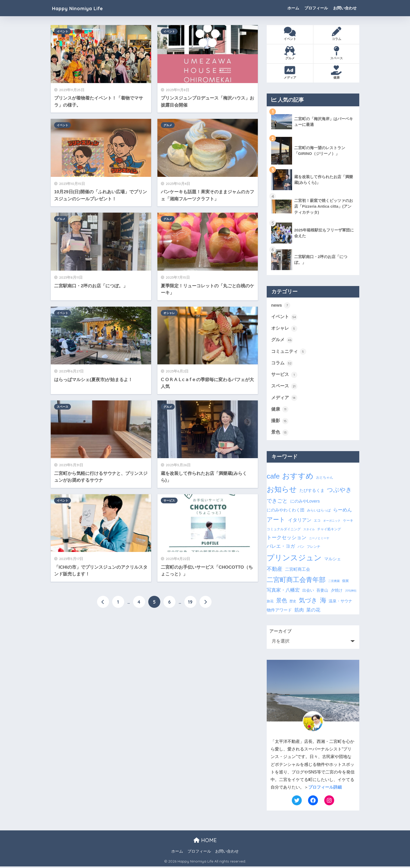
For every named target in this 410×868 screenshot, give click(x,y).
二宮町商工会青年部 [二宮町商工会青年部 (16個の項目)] (296, 581)
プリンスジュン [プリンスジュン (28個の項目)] (294, 559)
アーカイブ (280, 633)
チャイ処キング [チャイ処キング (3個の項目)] (329, 531)
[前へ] (103, 602)
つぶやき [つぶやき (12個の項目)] (339, 491)
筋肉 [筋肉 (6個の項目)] (299, 611)
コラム (282, 364)
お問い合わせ (345, 8)
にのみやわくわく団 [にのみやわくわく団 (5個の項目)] (286, 511)
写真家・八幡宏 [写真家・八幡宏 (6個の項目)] (283, 592)
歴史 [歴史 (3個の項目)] (293, 602)
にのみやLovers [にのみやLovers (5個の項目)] (305, 503)
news (281, 305)
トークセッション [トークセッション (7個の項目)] (287, 539)
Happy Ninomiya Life (84, 8)
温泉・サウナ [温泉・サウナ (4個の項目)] (340, 602)
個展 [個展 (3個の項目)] (345, 582)
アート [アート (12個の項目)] (276, 521)
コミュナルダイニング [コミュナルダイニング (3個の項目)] (284, 531)
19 (190, 602)
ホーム (293, 8)
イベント (62, 31)
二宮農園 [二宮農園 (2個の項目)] (334, 582)
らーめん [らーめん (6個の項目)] (343, 511)
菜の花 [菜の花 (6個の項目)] (313, 611)
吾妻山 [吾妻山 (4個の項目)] (322, 592)
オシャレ (169, 313)
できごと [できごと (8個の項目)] (277, 502)
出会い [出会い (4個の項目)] (308, 592)
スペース (62, 407)
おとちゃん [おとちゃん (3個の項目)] (325, 479)
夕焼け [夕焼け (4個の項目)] (337, 592)
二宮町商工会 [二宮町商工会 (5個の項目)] (298, 571)
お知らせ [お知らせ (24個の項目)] (282, 491)
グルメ (168, 125)
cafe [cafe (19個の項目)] (273, 478)
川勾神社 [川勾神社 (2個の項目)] (351, 592)
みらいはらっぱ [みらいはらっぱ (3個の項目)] (319, 512)
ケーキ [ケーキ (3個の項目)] (348, 522)
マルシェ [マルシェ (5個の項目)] (333, 560)
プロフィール (316, 8)
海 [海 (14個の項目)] (323, 601)
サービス (169, 500)
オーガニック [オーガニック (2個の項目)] (332, 522)
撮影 (280, 422)
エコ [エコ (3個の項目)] (317, 522)
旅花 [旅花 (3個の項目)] (270, 602)
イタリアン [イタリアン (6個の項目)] (300, 521)
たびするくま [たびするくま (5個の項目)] (312, 492)
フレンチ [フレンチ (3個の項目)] (314, 548)
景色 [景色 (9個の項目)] (282, 602)
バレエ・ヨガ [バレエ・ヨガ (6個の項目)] (281, 548)
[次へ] (206, 602)
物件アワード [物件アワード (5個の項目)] (279, 611)
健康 (280, 411)
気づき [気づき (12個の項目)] (308, 602)
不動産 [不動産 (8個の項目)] (275, 570)
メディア (284, 399)
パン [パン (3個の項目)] (301, 548)
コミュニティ (289, 352)
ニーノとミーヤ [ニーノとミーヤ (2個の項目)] (319, 540)
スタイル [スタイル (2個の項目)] (309, 531)
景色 (280, 434)
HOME (205, 841)
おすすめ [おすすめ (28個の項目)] (298, 477)
